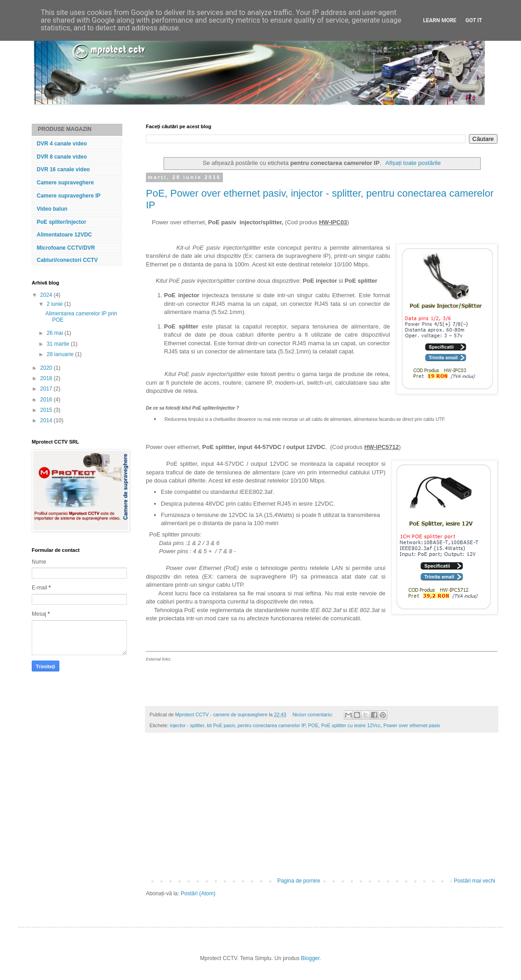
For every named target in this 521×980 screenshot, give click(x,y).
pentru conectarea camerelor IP (271, 725)
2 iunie (55, 304)
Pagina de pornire (299, 881)
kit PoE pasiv (221, 725)
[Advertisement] (322, 810)
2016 (47, 400)
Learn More (440, 20)
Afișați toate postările (413, 163)
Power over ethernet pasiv (412, 725)
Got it (474, 20)
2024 (47, 295)
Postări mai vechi (475, 881)
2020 (47, 368)
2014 (47, 420)
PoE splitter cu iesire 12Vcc (351, 725)
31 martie (59, 344)
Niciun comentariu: (314, 714)
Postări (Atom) (198, 893)
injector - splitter (187, 725)
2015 (47, 410)
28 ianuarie (61, 354)
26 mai (55, 333)
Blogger (310, 958)
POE (313, 725)
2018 (47, 378)
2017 (47, 389)
